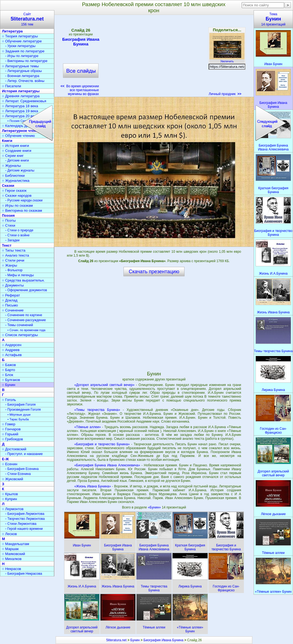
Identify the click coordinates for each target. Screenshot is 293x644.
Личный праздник (225, 94)
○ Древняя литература (21, 96)
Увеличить (227, 60)
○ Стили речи (13, 260)
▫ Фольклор (14, 270)
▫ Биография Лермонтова (25, 514)
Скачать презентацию (154, 272)
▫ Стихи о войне (17, 235)
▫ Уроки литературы (20, 46)
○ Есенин (10, 464)
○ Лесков (9, 534)
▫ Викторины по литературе (26, 61)
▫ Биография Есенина (22, 469)
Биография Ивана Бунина (81, 42)
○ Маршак (10, 549)
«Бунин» (155, 507)
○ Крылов (10, 494)
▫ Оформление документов (26, 290)
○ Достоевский (14, 449)
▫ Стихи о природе (19, 230)
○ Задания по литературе (23, 51)
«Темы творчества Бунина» (97, 410)
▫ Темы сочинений (19, 325)
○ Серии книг (13, 156)
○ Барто (8, 370)
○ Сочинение (13, 310)
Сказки (8, 186)
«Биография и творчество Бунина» (102, 444)
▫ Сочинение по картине (24, 315)
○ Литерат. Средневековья (24, 101)
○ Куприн (9, 499)
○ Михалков (12, 559)
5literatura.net (116, 640)
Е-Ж (5, 459)
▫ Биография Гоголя (20, 405)
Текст (7, 245)
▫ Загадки (12, 240)
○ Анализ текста (15, 255)
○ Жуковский (12, 479)
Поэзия (8, 215)
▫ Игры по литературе (22, 56)
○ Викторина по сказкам (22, 210)
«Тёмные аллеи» (88, 427)
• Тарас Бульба (18, 419)
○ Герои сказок (14, 191)
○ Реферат (11, 295)
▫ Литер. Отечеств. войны (25, 81)
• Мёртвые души (19, 415)
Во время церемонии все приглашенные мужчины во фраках (80, 90)
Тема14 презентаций (273, 19)
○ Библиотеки (13, 176)
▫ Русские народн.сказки (24, 200)
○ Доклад (10, 300)
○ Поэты (9, 220)
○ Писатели (12, 86)
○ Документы (13, 285)
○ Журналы (11, 166)
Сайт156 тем (27, 19)
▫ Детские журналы (20, 170)
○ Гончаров (11, 429)
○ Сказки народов (17, 195)
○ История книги (16, 146)
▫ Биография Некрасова (24, 574)
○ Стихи (9, 225)
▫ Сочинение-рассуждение (26, 320)
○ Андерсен (12, 345)
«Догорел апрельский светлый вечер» (104, 385)
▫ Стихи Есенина (18, 474)
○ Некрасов (12, 569)
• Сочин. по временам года (26, 330)
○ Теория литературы (20, 36)
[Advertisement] (154, 57)
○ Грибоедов (12, 439)
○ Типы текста (14, 250)
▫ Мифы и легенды (20, 275)
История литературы (21, 91)
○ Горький (10, 434)
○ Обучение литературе (22, 41)
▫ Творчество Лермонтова (25, 519)
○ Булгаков (11, 380)
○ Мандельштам (16, 544)
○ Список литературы (20, 335)
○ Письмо (10, 305)
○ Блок (8, 375)
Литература (12, 31)
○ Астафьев (12, 355)
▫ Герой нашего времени (24, 529)
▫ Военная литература (22, 76)
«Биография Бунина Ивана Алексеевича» (107, 465)
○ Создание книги (17, 151)
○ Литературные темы (20, 66)
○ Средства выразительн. (23, 280)
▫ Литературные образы (24, 71)
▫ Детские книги (17, 160)
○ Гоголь (9, 400)
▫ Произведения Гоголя (23, 410)
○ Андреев (11, 350)
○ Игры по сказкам (17, 205)
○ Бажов (9, 365)
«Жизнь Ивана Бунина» (93, 486)
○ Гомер (9, 424)
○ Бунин (9, 385)
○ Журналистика (16, 181)
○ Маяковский (13, 554)
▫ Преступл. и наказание (24, 454)
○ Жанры (10, 265)
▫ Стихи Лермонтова (21, 524)
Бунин (135, 640)
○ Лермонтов (13, 509)
